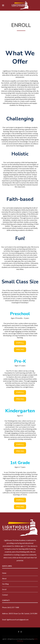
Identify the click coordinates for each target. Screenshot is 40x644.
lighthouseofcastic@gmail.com (18, 620)
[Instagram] (21, 632)
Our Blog (5, 584)
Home (4, 573)
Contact (5, 595)
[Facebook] (19, 632)
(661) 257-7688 (13, 607)
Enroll (4, 589)
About (4, 578)
